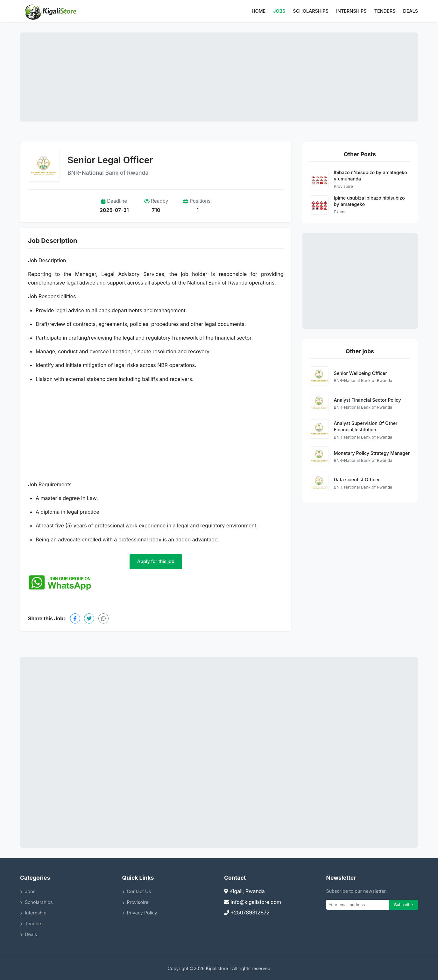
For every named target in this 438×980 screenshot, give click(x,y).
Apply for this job (156, 561)
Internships (351, 11)
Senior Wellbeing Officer (360, 373)
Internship (33, 913)
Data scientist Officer (357, 479)
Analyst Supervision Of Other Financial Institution (366, 426)
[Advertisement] (219, 77)
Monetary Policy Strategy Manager (372, 453)
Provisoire (135, 902)
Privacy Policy (140, 913)
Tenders (385, 11)
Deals (410, 11)
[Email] (358, 905)
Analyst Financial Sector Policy (367, 400)
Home (259, 11)
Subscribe (403, 905)
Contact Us (137, 891)
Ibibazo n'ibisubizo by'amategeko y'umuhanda (371, 176)
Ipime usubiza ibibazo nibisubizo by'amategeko (369, 201)
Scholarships (311, 11)
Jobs (279, 11)
